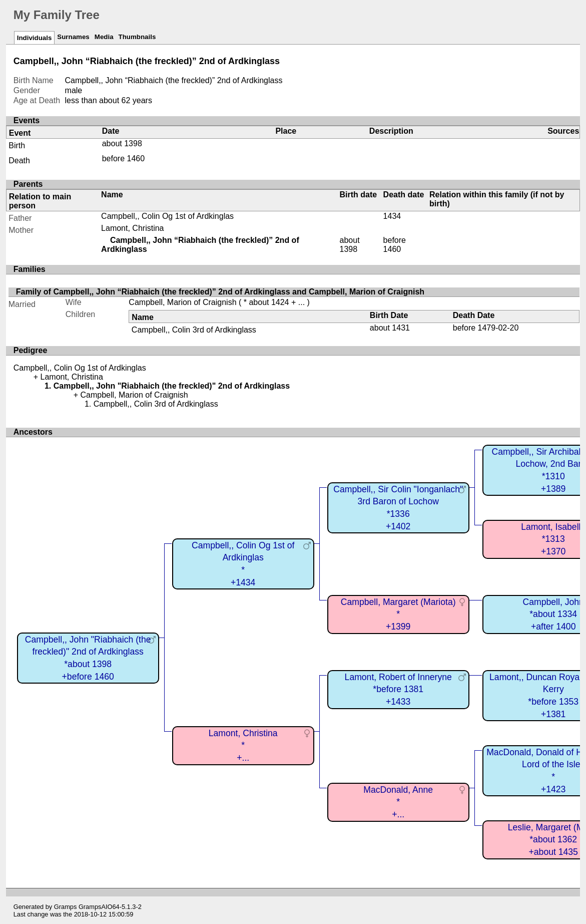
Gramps (66, 907)
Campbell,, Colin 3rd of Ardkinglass (194, 330)
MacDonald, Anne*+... (398, 802)
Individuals (35, 38)
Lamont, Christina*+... (243, 745)
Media (104, 37)
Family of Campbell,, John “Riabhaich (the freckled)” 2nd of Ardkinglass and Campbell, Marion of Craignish (220, 292)
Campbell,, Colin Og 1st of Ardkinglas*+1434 (243, 564)
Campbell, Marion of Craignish (182, 302)
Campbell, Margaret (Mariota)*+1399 (398, 614)
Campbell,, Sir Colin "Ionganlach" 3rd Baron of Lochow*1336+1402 (398, 508)
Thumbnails (137, 37)
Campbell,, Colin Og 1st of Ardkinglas (167, 216)
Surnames (73, 37)
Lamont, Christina (132, 228)
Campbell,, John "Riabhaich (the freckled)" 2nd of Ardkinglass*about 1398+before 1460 (88, 658)
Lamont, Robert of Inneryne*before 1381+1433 (398, 689)
